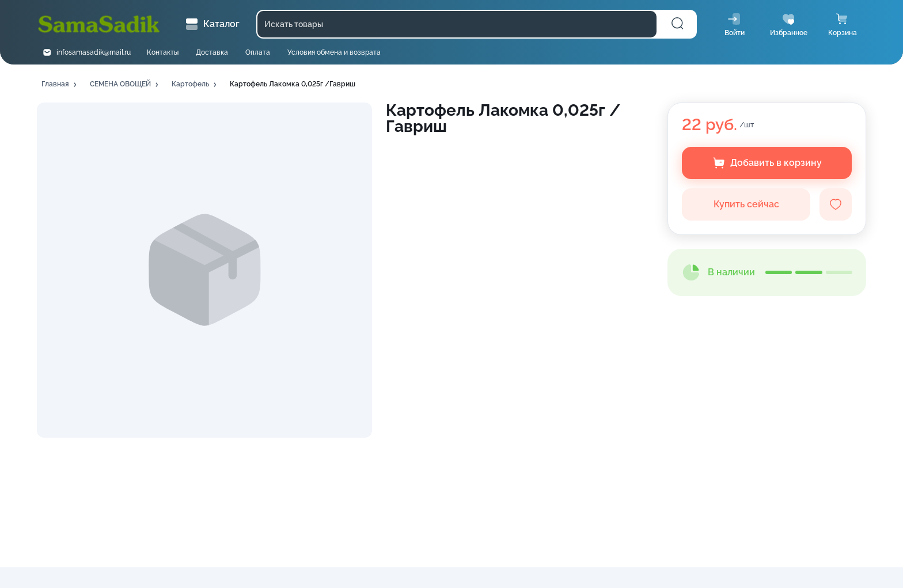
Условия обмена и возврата (334, 52)
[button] (60, 85)
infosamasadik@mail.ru (94, 52)
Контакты (163, 52)
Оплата (258, 52)
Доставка (212, 52)
